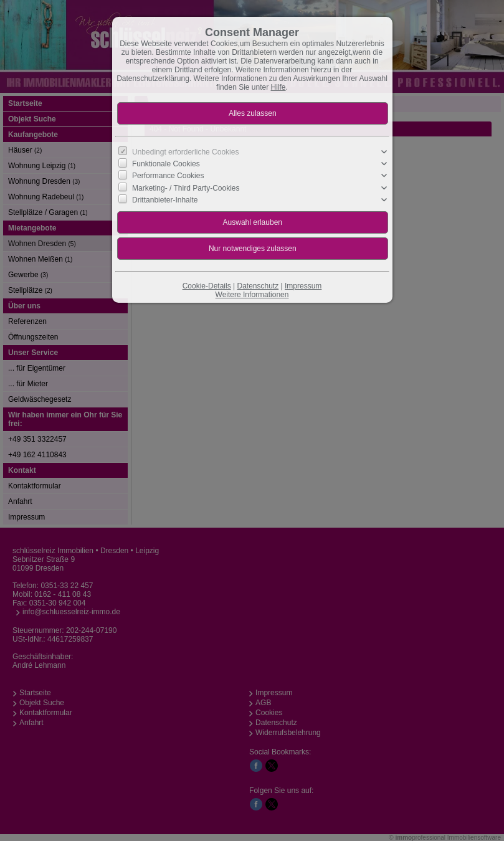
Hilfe (278, 87)
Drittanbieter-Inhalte (165, 200)
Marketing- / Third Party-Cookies (186, 188)
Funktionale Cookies (166, 164)
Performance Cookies (168, 176)
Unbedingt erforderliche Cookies (185, 152)
